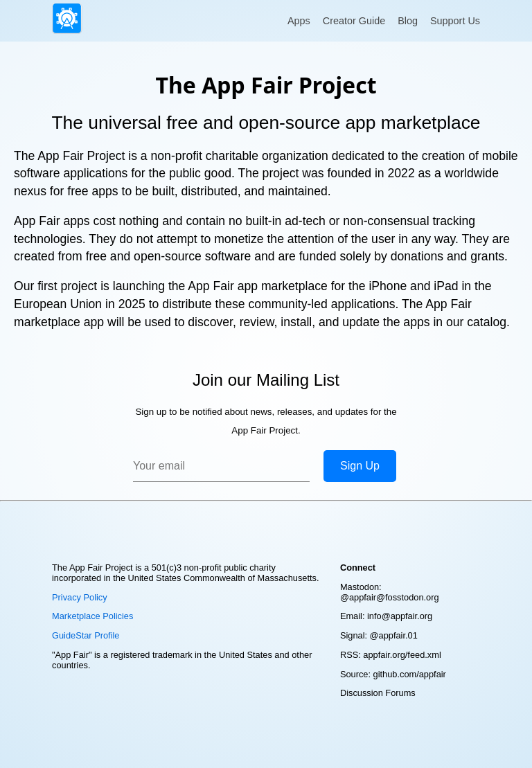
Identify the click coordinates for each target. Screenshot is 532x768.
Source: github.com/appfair (393, 674)
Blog (408, 21)
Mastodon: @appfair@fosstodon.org (390, 592)
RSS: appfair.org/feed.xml (391, 655)
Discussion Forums (378, 693)
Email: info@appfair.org (386, 616)
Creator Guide (354, 21)
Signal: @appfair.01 (379, 635)
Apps (299, 21)
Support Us (455, 21)
